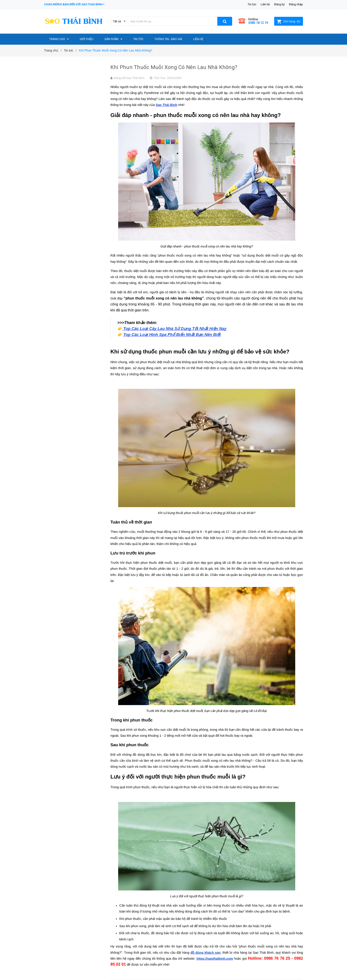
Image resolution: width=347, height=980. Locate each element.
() (288, 21)
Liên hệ (265, 4)
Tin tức (252, 4)
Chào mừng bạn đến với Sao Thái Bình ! (74, 4)
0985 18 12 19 (258, 23)
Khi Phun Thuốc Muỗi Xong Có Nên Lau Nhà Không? (174, 67)
